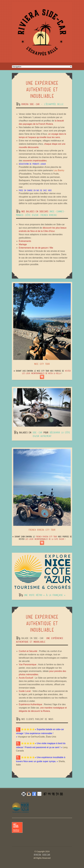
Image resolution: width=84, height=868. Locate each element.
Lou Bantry (59, 170)
